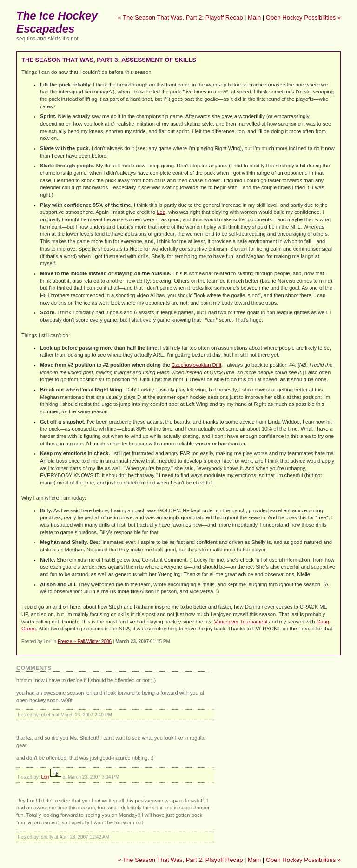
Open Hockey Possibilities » (303, 17)
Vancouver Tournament (241, 622)
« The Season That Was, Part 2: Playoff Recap (180, 17)
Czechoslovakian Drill (196, 365)
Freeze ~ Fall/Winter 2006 (85, 641)
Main (254, 17)
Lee (161, 212)
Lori (45, 777)
